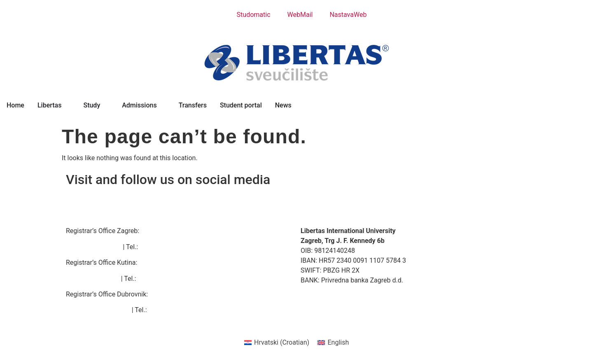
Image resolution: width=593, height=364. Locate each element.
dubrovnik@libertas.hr (98, 310)
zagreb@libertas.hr (93, 247)
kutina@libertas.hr (93, 279)
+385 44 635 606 (162, 279)
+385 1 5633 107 (164, 247)
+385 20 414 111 (173, 310)
